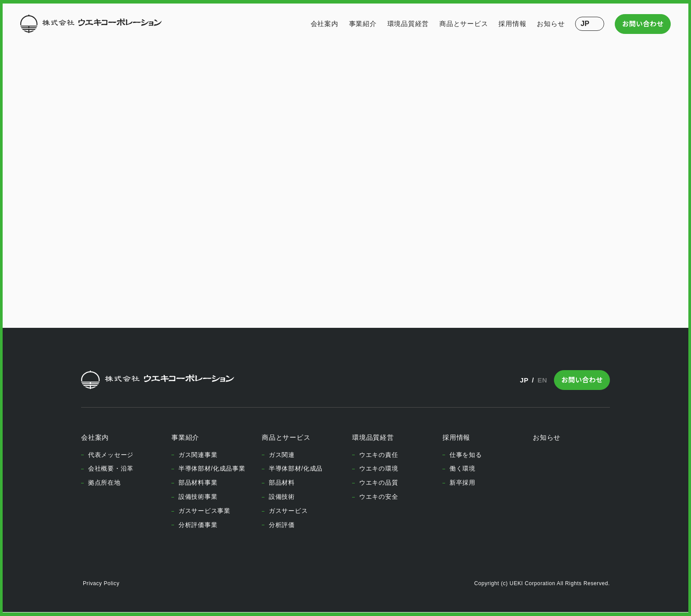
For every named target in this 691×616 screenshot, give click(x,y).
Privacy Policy (101, 584)
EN (542, 380)
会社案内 (325, 24)
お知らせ (551, 24)
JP (523, 380)
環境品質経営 (408, 24)
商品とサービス (464, 24)
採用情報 (513, 24)
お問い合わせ (643, 24)
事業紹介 (363, 24)
